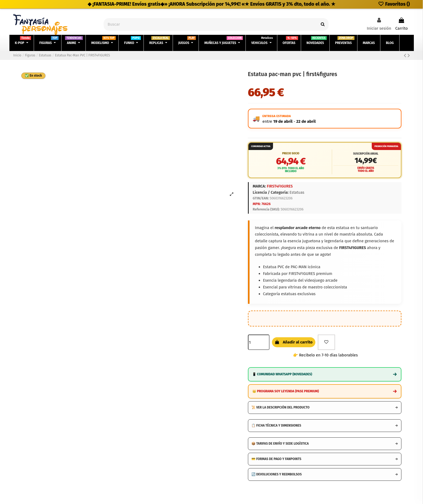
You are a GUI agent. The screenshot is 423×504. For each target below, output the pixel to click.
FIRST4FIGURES (280, 186)
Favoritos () (394, 4)
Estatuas (297, 193)
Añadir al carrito (294, 342)
